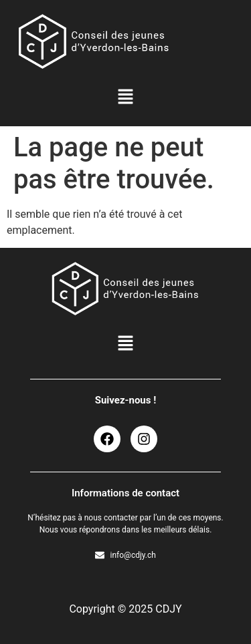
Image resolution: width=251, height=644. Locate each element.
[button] (125, 98)
